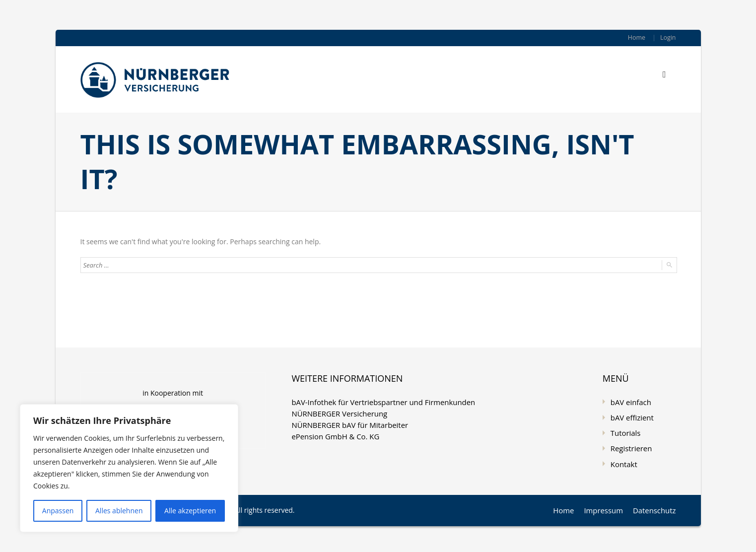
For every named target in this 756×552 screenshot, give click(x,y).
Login (668, 37)
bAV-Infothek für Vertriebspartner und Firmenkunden (378, 401)
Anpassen (58, 511)
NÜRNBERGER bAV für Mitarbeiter (346, 423)
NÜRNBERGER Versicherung (336, 412)
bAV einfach (630, 401)
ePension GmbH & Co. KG (333, 434)
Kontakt (623, 461)
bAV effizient (631, 416)
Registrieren (630, 446)
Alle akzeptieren (190, 511)
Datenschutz (655, 507)
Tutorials (625, 431)
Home (637, 37)
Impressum (607, 507)
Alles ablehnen (119, 511)
